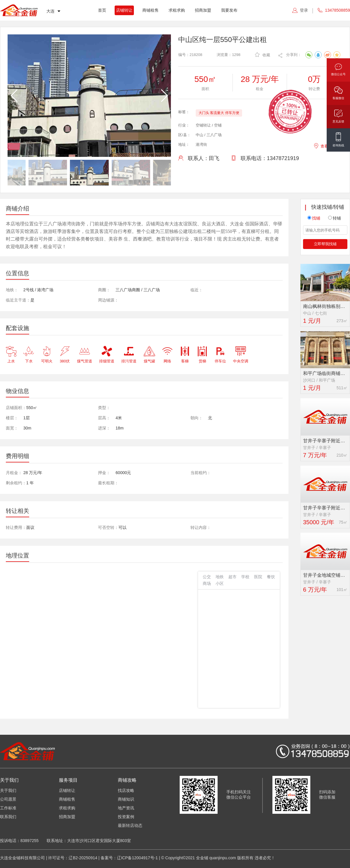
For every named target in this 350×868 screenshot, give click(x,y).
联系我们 (8, 817)
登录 (304, 10)
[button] (164, 96)
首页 (102, 10)
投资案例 (126, 817)
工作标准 (8, 808)
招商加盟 (203, 10)
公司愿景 (8, 799)
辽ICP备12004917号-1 (137, 858)
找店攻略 (126, 790)
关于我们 (8, 790)
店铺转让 (124, 10)
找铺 (314, 218)
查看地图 (324, 145)
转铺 (335, 218)
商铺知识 (126, 799)
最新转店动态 (130, 825)
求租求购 (177, 10)
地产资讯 (126, 808)
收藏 (262, 55)
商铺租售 (150, 10)
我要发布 (229, 10)
